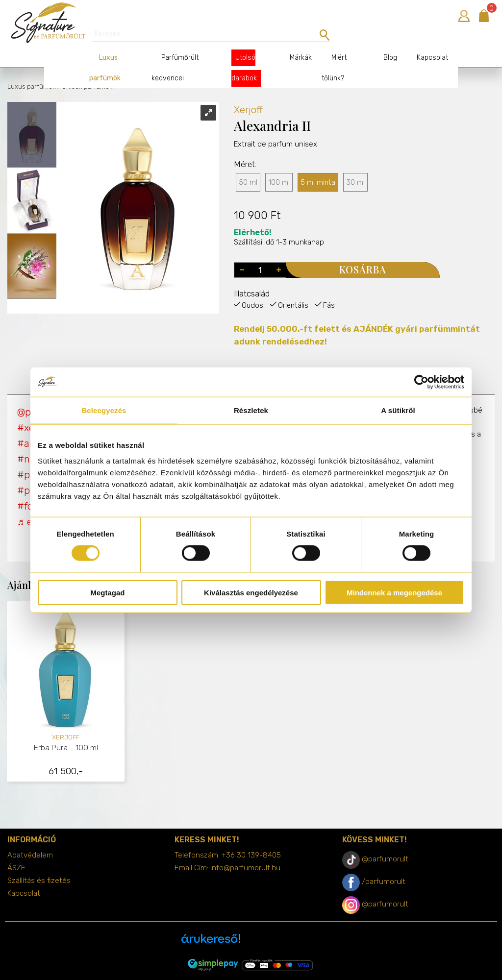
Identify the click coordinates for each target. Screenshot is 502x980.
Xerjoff (248, 93)
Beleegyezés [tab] (104, 410)
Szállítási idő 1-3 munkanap (279, 220)
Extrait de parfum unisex (276, 146)
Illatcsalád (252, 276)
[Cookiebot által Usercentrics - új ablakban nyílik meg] (421, 382)
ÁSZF (16, 851)
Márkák (293, 40)
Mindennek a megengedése (394, 592)
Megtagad (107, 592)
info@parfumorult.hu (245, 851)
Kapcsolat (423, 40)
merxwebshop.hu (270, 966)
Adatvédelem (30, 838)
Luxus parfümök (31, 69)
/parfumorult (384, 864)
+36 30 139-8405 (251, 838)
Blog (380, 40)
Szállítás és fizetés (39, 863)
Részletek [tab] (251, 410)
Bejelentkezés (464, 16)
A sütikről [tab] (398, 410)
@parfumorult (385, 842)
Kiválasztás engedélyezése (251, 592)
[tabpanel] (66, 676)
